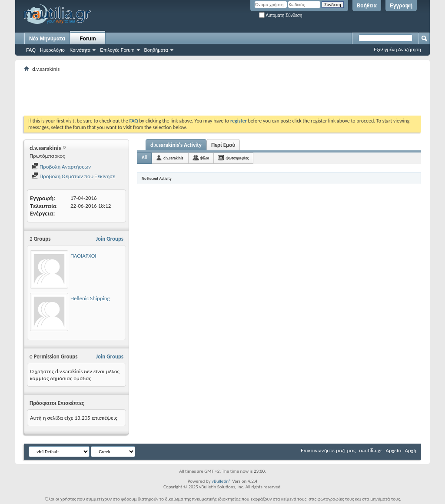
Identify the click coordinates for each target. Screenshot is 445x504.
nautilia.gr (370, 450)
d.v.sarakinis (173, 158)
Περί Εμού (223, 145)
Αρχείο (394, 450)
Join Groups (110, 239)
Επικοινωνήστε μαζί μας (328, 450)
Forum (88, 39)
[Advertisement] (182, 94)
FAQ (31, 50)
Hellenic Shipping (90, 298)
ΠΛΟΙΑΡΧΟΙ (83, 256)
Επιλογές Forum (117, 50)
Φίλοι (205, 158)
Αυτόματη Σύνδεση (281, 15)
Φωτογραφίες (237, 158)
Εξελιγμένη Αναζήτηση (397, 50)
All (144, 157)
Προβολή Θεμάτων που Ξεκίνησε (73, 176)
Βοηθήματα (156, 50)
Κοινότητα (80, 50)
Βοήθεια (367, 6)
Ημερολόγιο (52, 50)
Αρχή (410, 450)
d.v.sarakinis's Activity (176, 145)
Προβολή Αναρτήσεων (61, 167)
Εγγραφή (401, 6)
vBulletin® (221, 481)
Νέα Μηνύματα (47, 39)
